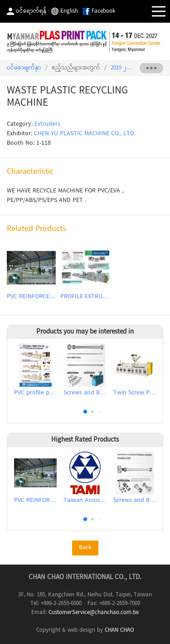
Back (85, 548)
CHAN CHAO (119, 630)
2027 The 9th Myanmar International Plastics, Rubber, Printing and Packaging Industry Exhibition (85, 41)
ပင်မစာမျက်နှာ (24, 68)
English (69, 11)
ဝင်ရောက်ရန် (31, 11)
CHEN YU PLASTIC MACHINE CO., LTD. (85, 134)
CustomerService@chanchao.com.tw (94, 613)
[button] (85, 412)
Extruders (47, 124)
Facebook (103, 11)
